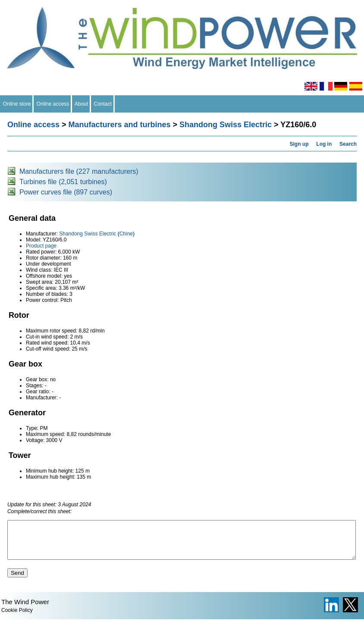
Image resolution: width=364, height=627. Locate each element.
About (82, 104)
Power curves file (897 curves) (66, 192)
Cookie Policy (17, 618)
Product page (41, 246)
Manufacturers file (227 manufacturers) (79, 171)
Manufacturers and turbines (119, 125)
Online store (17, 104)
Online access (53, 104)
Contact (103, 104)
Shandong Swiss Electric (226, 125)
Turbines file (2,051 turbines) (63, 182)
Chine (126, 234)
